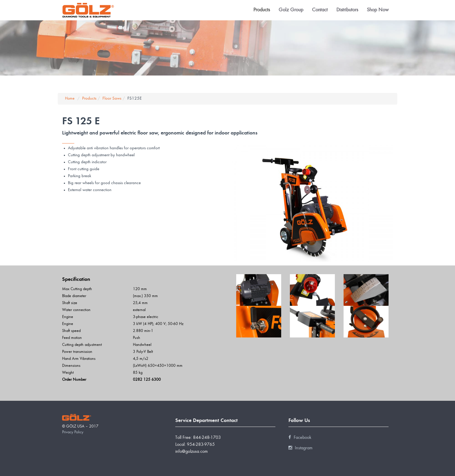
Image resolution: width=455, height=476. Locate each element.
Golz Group (291, 10)
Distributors (347, 10)
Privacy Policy (73, 432)
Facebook (300, 438)
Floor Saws (112, 99)
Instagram (300, 448)
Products (262, 10)
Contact (320, 10)
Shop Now (378, 10)
